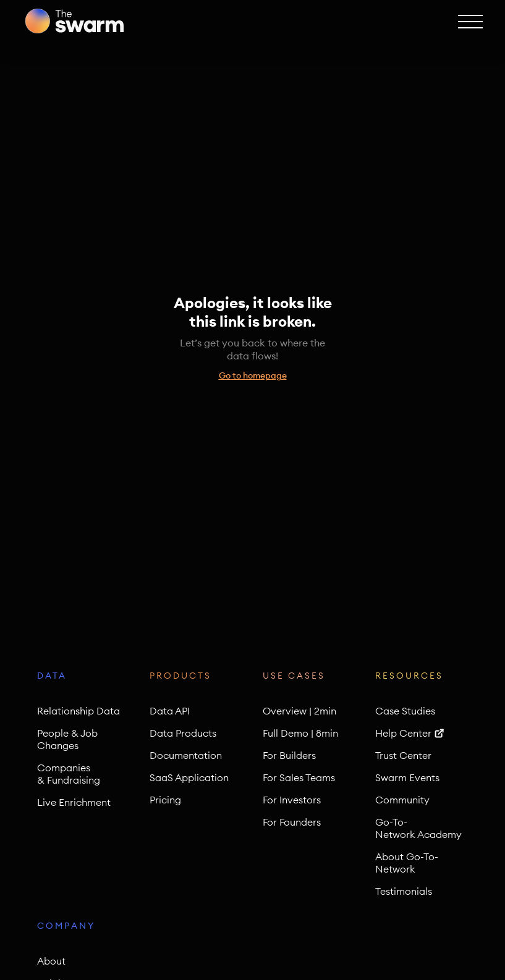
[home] (74, 21)
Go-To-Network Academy (418, 828)
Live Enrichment (74, 802)
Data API (170, 711)
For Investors (292, 800)
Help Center (403, 733)
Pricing (165, 800)
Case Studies (405, 711)
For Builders (289, 755)
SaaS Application (189, 777)
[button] (469, 21)
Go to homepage (253, 375)
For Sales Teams (299, 777)
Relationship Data (79, 711)
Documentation (186, 755)
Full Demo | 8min (300, 733)
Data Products (183, 733)
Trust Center (403, 755)
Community (402, 800)
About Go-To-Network (407, 863)
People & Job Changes (67, 739)
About (51, 961)
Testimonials (404, 891)
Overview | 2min (299, 711)
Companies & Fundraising (69, 774)
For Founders (292, 822)
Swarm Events (407, 777)
